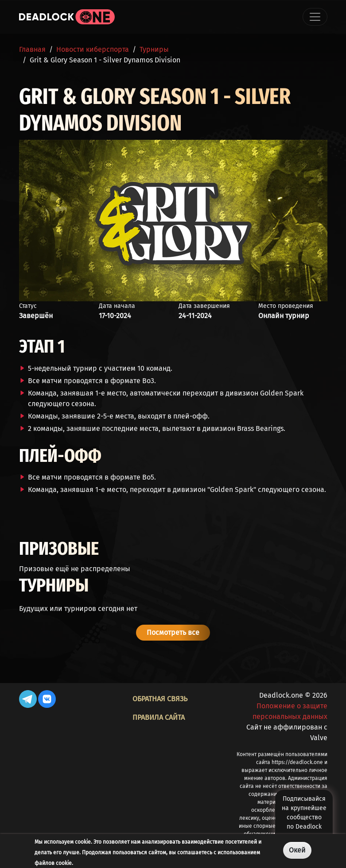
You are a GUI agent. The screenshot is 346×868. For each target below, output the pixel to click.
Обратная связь (160, 699)
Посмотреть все (173, 632)
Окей (297, 850)
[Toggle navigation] (315, 17)
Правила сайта (159, 717)
